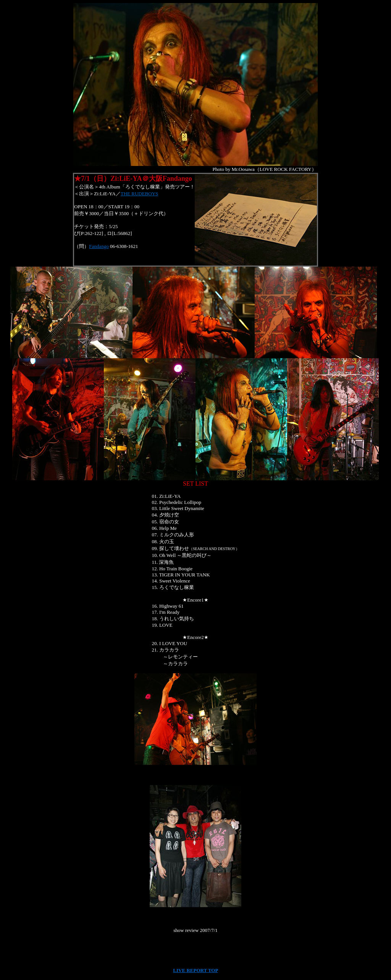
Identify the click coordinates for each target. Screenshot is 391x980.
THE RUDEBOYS (140, 194)
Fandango (99, 246)
